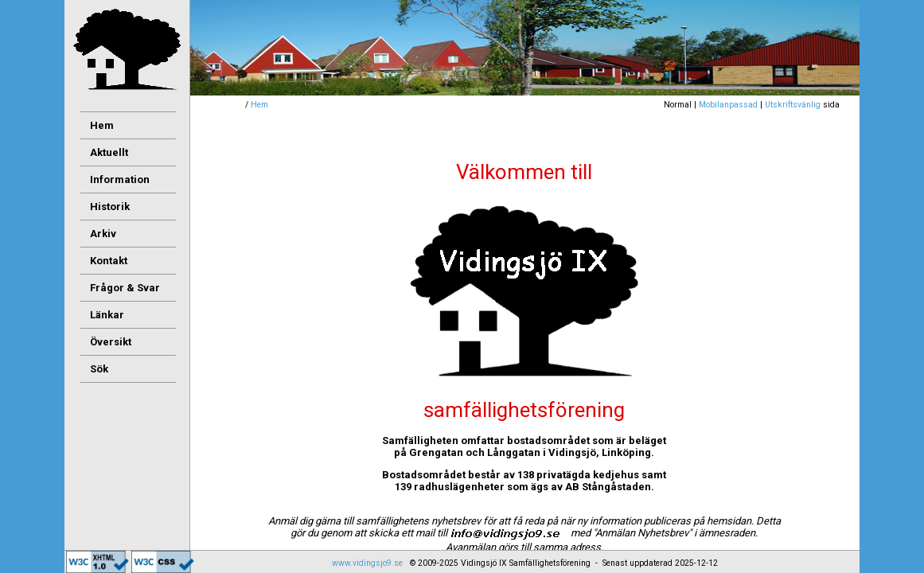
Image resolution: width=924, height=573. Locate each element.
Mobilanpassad (728, 105)
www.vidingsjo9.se (367, 563)
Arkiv (103, 234)
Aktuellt (109, 152)
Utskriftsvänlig (793, 105)
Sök (99, 369)
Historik (110, 207)
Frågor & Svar (125, 288)
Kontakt (109, 261)
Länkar (107, 315)
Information (120, 179)
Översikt (111, 342)
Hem (259, 105)
